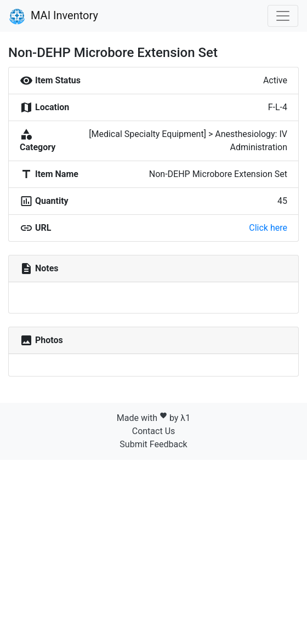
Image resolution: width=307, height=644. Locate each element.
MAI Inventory (53, 16)
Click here (268, 228)
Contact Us (154, 431)
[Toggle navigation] (283, 16)
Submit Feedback (153, 444)
